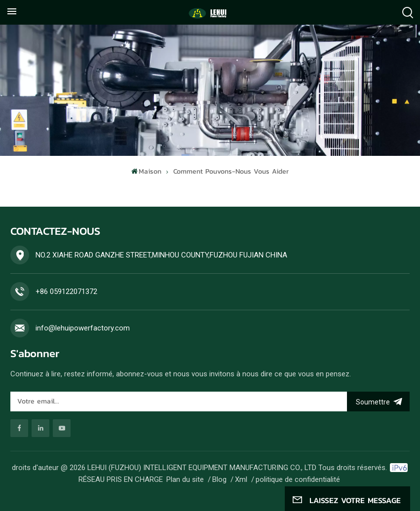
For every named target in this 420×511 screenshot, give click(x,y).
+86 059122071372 (66, 292)
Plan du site (185, 479)
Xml (241, 479)
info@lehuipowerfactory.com (83, 328)
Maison (147, 171)
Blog (219, 479)
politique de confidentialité (298, 479)
